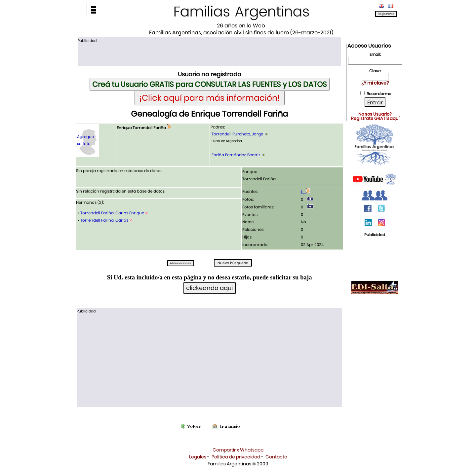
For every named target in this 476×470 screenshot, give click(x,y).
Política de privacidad (236, 457)
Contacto (276, 457)
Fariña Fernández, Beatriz (236, 155)
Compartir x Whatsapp (238, 450)
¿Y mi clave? (375, 83)
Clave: (375, 71)
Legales (198, 457)
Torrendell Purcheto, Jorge (237, 134)
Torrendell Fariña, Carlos (104, 220)
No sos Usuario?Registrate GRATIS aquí (375, 116)
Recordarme (379, 94)
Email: (375, 54)
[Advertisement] (209, 54)
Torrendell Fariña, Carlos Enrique (112, 213)
